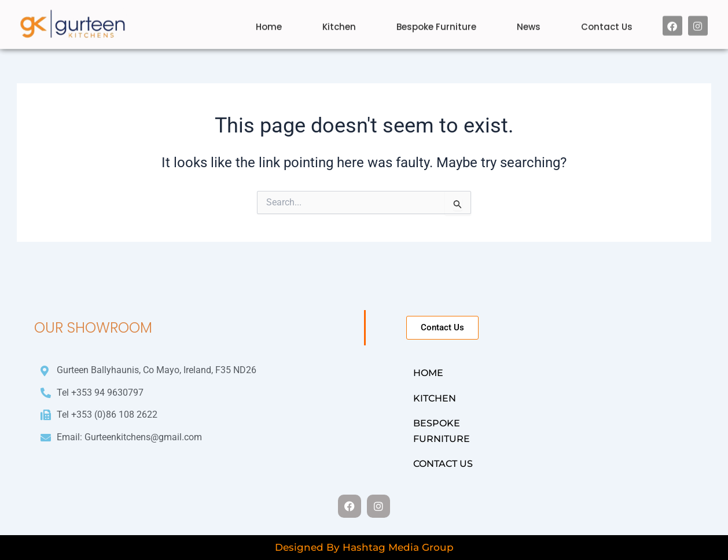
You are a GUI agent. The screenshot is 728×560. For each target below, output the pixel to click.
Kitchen (339, 19)
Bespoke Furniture (436, 19)
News (529, 19)
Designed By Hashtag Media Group (364, 547)
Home (269, 19)
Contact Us (607, 19)
